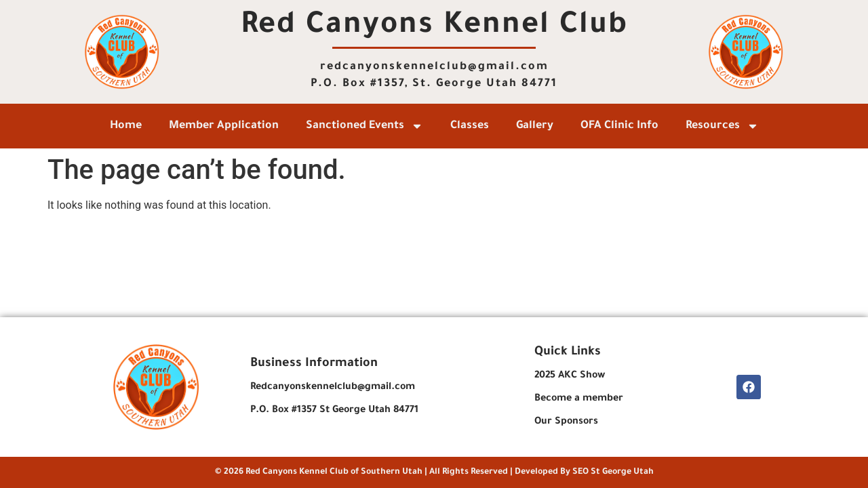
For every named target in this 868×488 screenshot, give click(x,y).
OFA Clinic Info (619, 126)
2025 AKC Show (570, 376)
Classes (470, 126)
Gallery (535, 126)
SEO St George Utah (613, 472)
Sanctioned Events (364, 126)
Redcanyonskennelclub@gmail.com (333, 388)
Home (126, 126)
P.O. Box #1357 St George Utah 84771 (334, 411)
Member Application (224, 126)
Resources (722, 126)
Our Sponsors (566, 422)
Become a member (579, 399)
